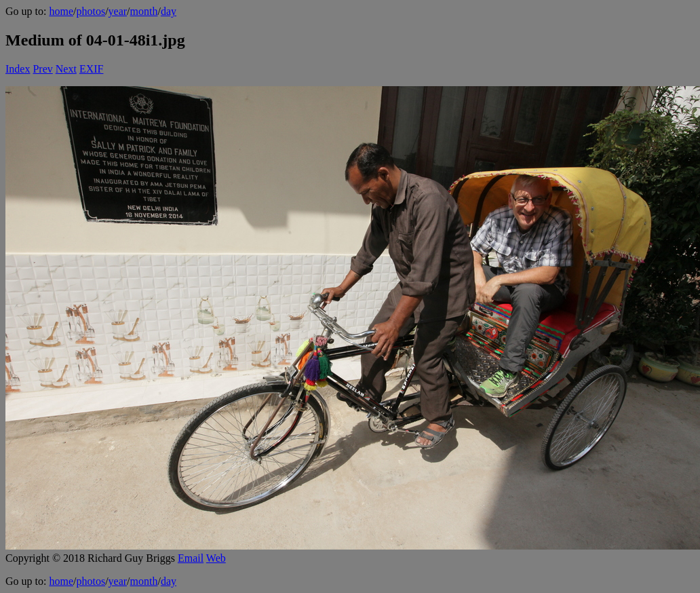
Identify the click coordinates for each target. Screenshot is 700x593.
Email (191, 558)
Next (66, 69)
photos (91, 11)
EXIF (92, 69)
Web (216, 558)
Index (18, 69)
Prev (42, 69)
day (169, 11)
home (61, 11)
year (118, 11)
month (144, 11)
